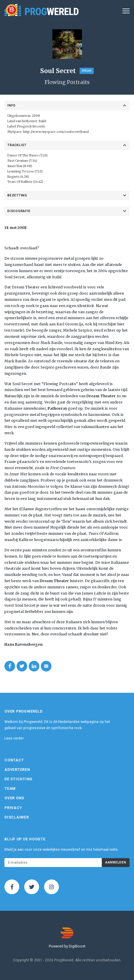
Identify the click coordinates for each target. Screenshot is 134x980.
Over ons (14, 798)
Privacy (13, 808)
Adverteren (17, 770)
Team (10, 789)
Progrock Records (31, 126)
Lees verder (14, 738)
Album (87, 71)
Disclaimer (17, 817)
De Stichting (18, 779)
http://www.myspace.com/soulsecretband (56, 132)
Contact (14, 760)
